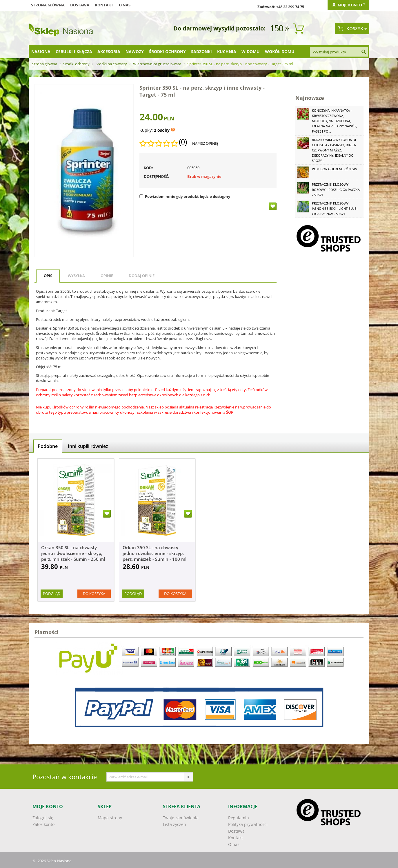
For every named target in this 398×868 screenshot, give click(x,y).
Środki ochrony (167, 51)
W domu (251, 51)
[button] (156, 418)
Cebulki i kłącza (74, 51)
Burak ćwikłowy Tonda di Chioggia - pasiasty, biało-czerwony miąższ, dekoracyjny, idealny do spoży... (334, 150)
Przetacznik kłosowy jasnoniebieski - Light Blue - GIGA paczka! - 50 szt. (335, 208)
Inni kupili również (88, 446)
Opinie (107, 276)
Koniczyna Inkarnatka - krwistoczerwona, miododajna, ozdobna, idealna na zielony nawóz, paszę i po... (335, 121)
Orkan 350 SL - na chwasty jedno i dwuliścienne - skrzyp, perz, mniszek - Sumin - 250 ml (73, 553)
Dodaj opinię (142, 276)
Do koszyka (94, 594)
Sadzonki (201, 51)
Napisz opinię (205, 143)
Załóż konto (43, 824)
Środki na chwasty (111, 64)
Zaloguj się (43, 818)
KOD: (148, 168)
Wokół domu (280, 51)
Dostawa (80, 5)
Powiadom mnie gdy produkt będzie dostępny (185, 196)
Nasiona (41, 51)
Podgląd (52, 594)
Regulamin (239, 818)
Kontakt (104, 5)
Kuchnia (227, 51)
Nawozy (135, 51)
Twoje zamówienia (181, 818)
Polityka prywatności (248, 824)
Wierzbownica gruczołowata (157, 64)
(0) (183, 142)
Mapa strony (110, 818)
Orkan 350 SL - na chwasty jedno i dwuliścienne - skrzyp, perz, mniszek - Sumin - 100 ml (155, 553)
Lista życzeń (175, 824)
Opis (48, 276)
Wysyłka (76, 276)
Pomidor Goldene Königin (335, 169)
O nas (125, 5)
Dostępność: (157, 176)
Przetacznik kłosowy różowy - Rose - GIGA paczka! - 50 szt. (336, 190)
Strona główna (48, 5)
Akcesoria (109, 51)
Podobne (48, 446)
